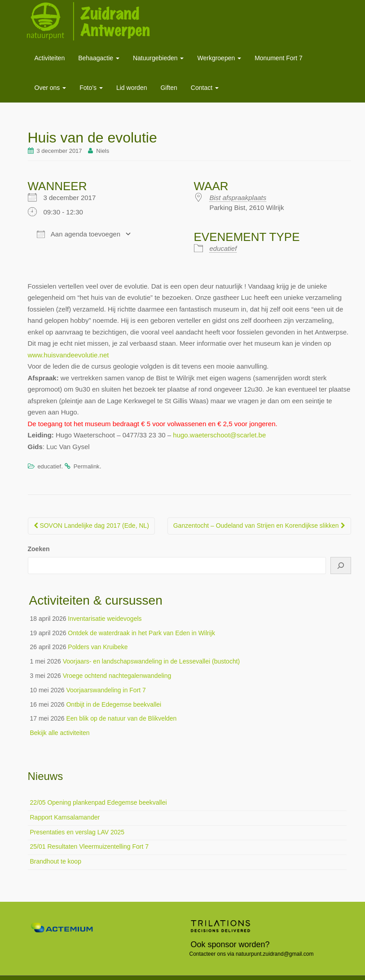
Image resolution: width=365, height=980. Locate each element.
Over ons (51, 88)
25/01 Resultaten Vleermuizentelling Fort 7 (90, 846)
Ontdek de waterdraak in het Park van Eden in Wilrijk (141, 633)
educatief (223, 248)
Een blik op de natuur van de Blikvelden (121, 718)
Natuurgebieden (158, 58)
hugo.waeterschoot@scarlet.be (219, 435)
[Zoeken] (341, 566)
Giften (169, 88)
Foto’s (91, 88)
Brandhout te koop (56, 861)
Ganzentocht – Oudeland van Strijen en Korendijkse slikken (259, 526)
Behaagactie (99, 58)
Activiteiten (50, 58)
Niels (103, 151)
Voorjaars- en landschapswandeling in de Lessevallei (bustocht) (152, 661)
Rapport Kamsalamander (65, 817)
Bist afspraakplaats (238, 198)
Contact (205, 88)
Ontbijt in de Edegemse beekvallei (114, 704)
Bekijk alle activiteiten (60, 733)
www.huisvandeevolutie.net (68, 355)
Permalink (87, 466)
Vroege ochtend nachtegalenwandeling (117, 676)
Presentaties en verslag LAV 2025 (77, 832)
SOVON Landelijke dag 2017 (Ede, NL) (91, 526)
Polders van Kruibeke (98, 647)
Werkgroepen (219, 58)
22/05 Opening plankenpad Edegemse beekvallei (99, 802)
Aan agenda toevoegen (79, 234)
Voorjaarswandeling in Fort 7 (106, 690)
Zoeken (39, 549)
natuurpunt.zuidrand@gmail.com (275, 954)
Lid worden (132, 88)
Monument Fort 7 (279, 58)
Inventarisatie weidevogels (105, 619)
